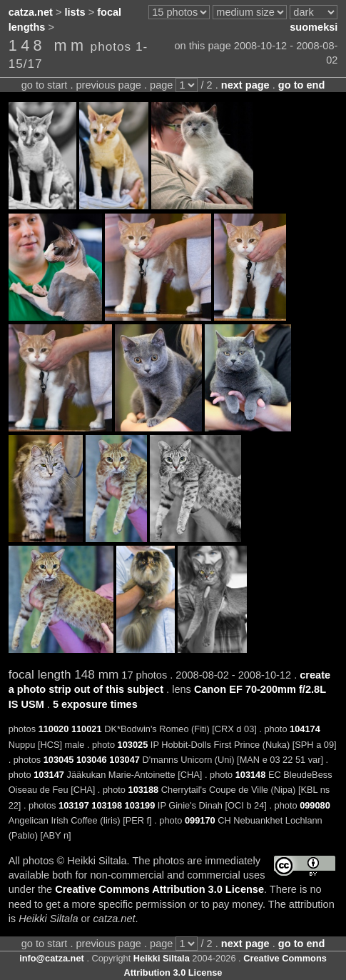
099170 (200, 820)
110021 (87, 729)
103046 (92, 760)
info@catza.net (52, 958)
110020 (54, 729)
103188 (144, 790)
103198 (107, 805)
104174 (305, 729)
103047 (124, 760)
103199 (140, 805)
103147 (49, 775)
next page (245, 85)
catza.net (31, 12)
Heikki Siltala (162, 958)
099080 (315, 805)
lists (75, 12)
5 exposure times (95, 704)
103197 (74, 805)
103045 (59, 760)
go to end (301, 85)
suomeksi (314, 27)
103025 (133, 745)
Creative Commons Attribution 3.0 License (159, 889)
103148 (251, 775)
